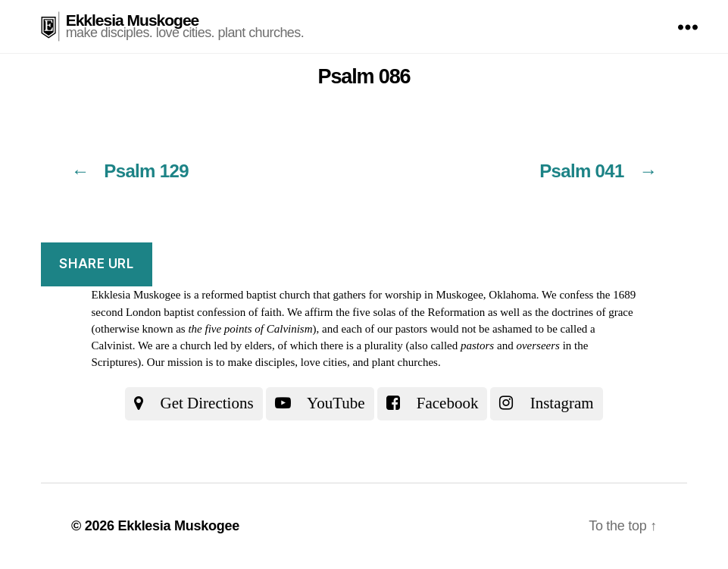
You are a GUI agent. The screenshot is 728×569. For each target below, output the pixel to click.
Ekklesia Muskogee (133, 20)
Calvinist (112, 345)
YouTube (320, 403)
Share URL (96, 264)
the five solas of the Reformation (410, 312)
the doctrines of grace (584, 312)
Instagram (546, 403)
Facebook (433, 403)
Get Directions (194, 403)
